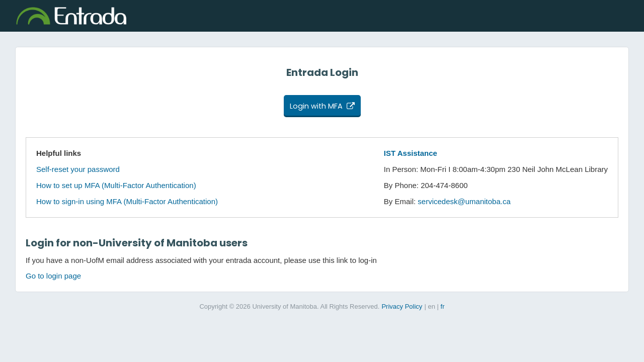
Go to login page (53, 276)
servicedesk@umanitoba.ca (464, 201)
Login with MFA (316, 106)
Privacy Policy (402, 306)
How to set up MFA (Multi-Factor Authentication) (116, 185)
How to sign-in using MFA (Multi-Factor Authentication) (127, 201)
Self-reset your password (78, 169)
